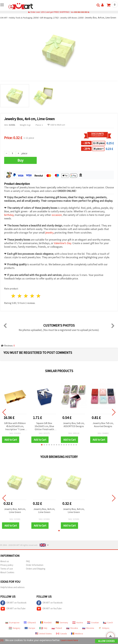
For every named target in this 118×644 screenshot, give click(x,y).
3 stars (26, 299)
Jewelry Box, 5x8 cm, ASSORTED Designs (74, 428)
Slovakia (72, 631)
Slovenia (88, 631)
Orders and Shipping (36, 572)
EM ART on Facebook (13, 606)
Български (12, 625)
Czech (108, 625)
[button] (42, 448)
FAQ (28, 564)
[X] (2, 640)
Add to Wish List (56, 128)
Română (46, 625)
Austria (78, 625)
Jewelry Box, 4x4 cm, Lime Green (15, 513)
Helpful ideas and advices (12, 590)
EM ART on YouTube (13, 612)
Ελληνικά (30, 625)
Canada (61, 636)
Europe (30, 631)
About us (5, 564)
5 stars (38, 299)
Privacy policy (7, 568)
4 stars (32, 299)
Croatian (93, 625)
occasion (57, 218)
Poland (57, 631)
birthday (9, 218)
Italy (43, 631)
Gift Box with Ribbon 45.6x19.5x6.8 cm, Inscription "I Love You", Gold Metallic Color (15, 429)
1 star (13, 299)
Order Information (35, 568)
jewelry (49, 235)
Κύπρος (104, 631)
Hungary (15, 631)
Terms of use (7, 572)
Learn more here (70, 640)
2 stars (20, 299)
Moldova (77, 636)
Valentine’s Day (63, 246)
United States (43, 636)
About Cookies (7, 575)
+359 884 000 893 (80, 12)
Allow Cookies (106, 641)
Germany (62, 625)
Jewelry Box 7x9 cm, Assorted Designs (103, 428)
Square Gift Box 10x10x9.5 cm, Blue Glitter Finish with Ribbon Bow (44, 429)
